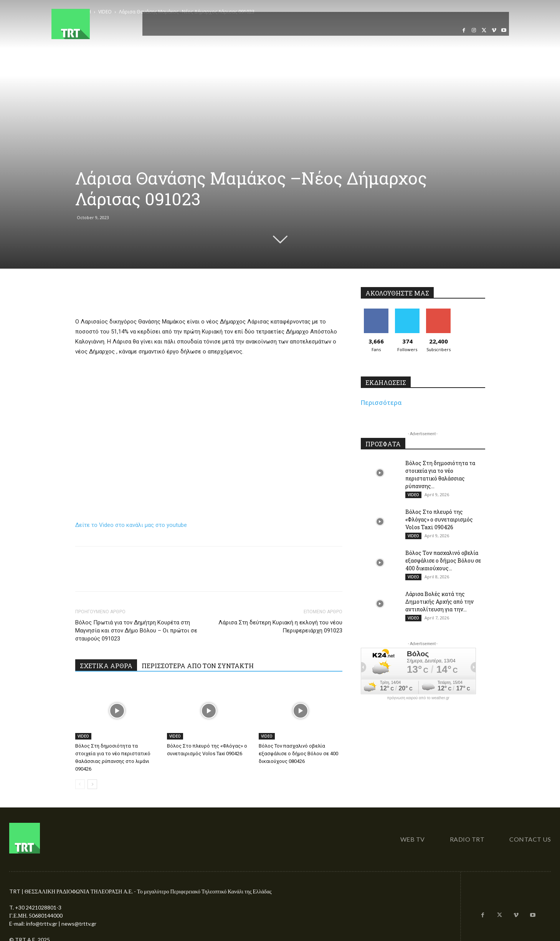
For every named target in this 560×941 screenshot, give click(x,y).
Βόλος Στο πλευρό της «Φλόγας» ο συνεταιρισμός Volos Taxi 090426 (439, 519)
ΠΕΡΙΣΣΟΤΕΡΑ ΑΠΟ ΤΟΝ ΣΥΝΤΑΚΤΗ (198, 666)
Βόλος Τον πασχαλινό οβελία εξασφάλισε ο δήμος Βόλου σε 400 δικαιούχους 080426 (298, 754)
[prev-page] (80, 784)
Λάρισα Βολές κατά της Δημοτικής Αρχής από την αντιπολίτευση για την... (439, 602)
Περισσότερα (381, 403)
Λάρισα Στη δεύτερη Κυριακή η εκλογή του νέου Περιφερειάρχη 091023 (280, 627)
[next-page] (92, 784)
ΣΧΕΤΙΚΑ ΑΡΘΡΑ (106, 666)
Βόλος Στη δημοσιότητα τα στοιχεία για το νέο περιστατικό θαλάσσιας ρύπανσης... (440, 475)
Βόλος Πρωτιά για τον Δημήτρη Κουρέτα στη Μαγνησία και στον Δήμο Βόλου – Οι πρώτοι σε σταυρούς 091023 (136, 631)
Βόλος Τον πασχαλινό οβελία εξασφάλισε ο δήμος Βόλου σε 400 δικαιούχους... (443, 560)
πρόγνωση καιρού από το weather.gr (418, 698)
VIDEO (83, 736)
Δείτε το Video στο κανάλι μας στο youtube (131, 525)
